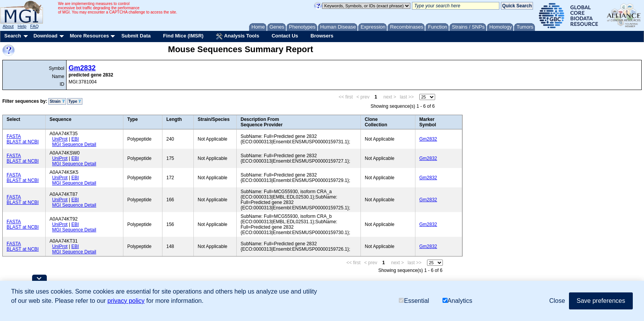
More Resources (89, 36)
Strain (57, 101)
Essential (414, 301)
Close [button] (557, 301)
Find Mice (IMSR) (183, 36)
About (8, 26)
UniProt (60, 139)
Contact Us (285, 36)
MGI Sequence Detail (74, 144)
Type (75, 101)
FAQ (34, 26)
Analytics (457, 301)
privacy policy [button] (126, 301)
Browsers (322, 36)
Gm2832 (82, 68)
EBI (75, 139)
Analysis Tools (237, 36)
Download (45, 36)
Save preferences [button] (601, 301)
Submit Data (136, 36)
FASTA (14, 136)
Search (13, 36)
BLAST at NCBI (23, 142)
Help (22, 26)
